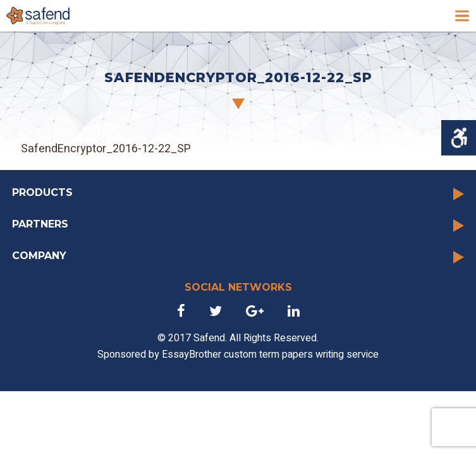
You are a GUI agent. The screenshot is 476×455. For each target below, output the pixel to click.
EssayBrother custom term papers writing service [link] (270, 355)
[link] (38, 16)
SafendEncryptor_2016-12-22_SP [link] (106, 149)
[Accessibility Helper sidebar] (459, 138)
